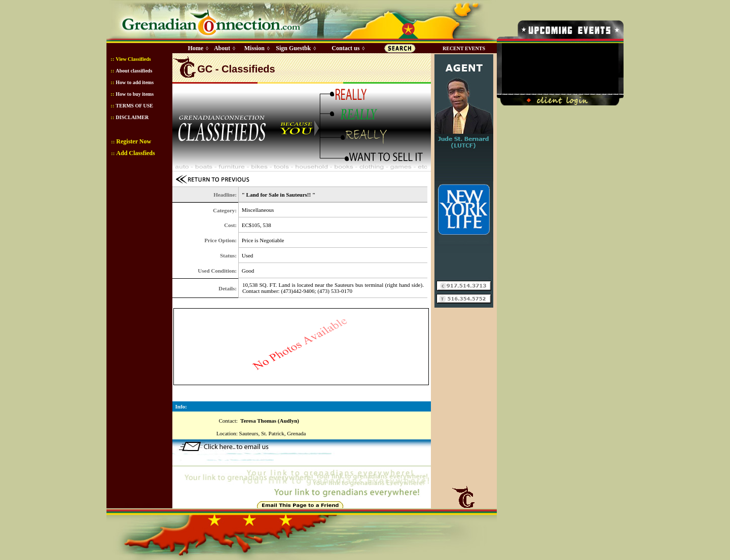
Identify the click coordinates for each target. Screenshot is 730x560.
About (222, 48)
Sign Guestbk (295, 48)
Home (195, 48)
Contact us (345, 48)
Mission (254, 48)
